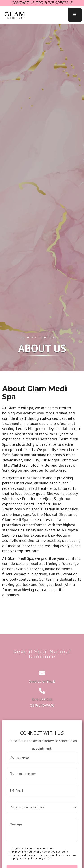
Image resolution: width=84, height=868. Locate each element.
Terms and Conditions (40, 848)
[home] (13, 15)
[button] (75, 15)
